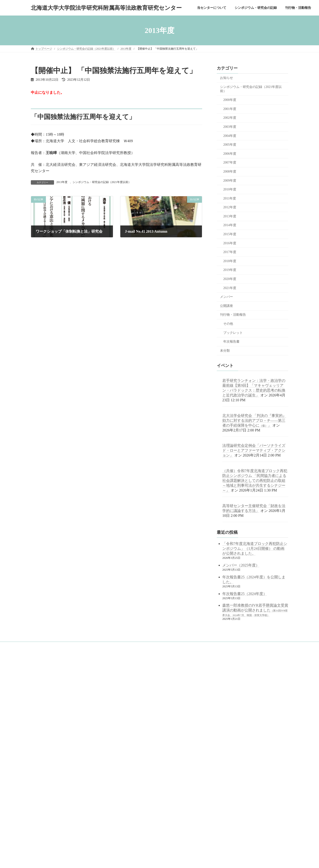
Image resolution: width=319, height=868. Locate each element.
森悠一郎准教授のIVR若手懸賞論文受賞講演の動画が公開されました (255, 610)
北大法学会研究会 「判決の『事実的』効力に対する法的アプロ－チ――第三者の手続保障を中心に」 (254, 420)
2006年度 (230, 154)
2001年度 (230, 109)
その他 (228, 324)
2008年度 (230, 172)
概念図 (41, 695)
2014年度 (230, 225)
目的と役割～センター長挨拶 (54, 687)
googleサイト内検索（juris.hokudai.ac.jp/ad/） (146, 669)
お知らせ (226, 78)
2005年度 (230, 145)
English (38, 799)
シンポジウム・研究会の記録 (52, 727)
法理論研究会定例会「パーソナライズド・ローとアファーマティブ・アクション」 (254, 451)
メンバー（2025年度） (241, 565)
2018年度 (230, 261)
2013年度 (62, 182)
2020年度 (230, 279)
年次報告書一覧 (46, 759)
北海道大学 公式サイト (135, 707)
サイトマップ (42, 791)
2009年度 (230, 181)
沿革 (39, 703)
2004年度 (230, 136)
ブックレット (233, 333)
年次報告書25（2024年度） (245, 594)
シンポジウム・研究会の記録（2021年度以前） (102, 182)
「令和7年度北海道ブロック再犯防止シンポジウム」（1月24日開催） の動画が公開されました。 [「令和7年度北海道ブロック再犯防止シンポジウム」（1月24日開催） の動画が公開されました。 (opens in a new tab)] (255, 548)
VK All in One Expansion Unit (172, 860)
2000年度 (230, 100)
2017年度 (230, 252)
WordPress (120, 860)
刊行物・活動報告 (233, 315)
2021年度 (230, 288)
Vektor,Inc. (199, 860)
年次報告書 (231, 342)
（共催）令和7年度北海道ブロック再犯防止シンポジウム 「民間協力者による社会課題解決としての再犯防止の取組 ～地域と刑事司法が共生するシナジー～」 (255, 481)
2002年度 (230, 118)
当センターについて (46, 678)
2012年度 (230, 207)
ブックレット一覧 (48, 767)
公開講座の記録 (46, 743)
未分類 (225, 351)
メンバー (226, 297)
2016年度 (230, 243)
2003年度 (230, 127)
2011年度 (230, 198)
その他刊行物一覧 (48, 775)
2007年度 (230, 163)
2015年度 (230, 234)
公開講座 (226, 306)
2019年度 (230, 270)
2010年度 (230, 189)
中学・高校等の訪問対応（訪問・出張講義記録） (64, 783)
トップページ (42, 671)
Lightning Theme (142, 860)
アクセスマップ (46, 719)
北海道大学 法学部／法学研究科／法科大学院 (150, 695)
